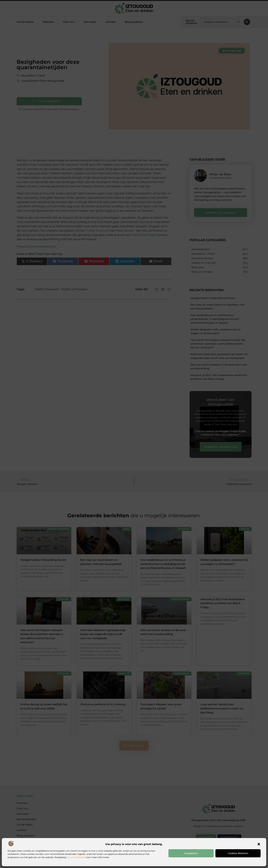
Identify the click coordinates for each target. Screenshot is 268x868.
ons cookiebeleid (76, 857)
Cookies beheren (238, 853)
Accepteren (191, 853)
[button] (259, 844)
